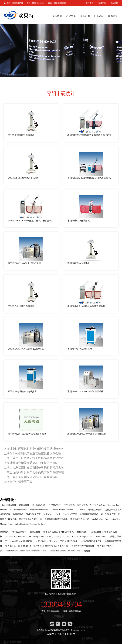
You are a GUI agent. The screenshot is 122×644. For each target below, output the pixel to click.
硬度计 (87, 551)
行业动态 (99, 16)
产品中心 (71, 16)
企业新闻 (85, 16)
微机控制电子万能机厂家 (31, 519)
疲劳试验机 (24, 505)
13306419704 (61, 604)
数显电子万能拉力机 (32, 546)
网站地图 (114, 3)
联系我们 (113, 16)
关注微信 (90, 3)
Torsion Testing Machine (62, 509)
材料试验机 (69, 505)
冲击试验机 (49, 514)
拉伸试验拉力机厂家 (80, 519)
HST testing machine (19, 509)
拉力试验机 (82, 505)
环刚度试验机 (55, 505)
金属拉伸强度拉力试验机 (56, 519)
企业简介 (57, 16)
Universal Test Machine (15, 536)
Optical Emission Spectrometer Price (30, 524)
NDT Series (80, 509)
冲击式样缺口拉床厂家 (67, 514)
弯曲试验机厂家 (33, 514)
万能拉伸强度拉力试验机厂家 (19, 541)
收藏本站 (102, 3)
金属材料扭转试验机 (89, 514)
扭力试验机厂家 (108, 514)
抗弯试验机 (18, 514)
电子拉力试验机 (9, 505)
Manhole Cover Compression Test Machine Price (26, 551)
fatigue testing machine (40, 509)
